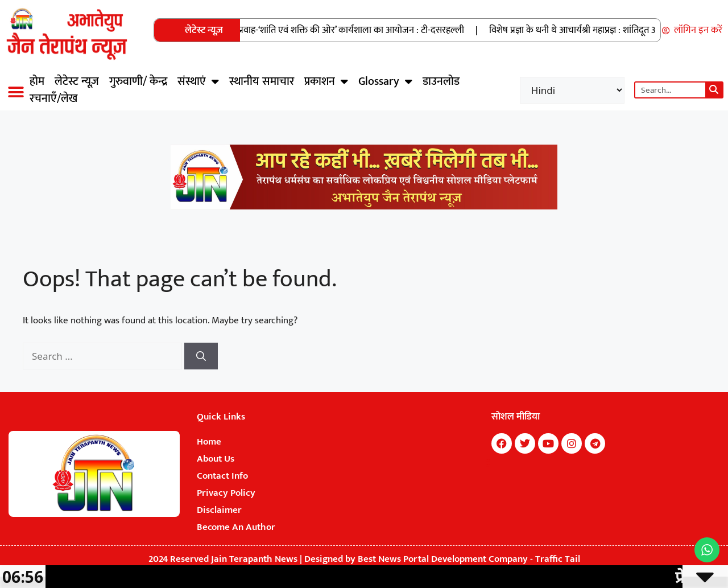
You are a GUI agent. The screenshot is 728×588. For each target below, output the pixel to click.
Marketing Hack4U (488, 460)
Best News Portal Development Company (443, 559)
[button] (16, 92)
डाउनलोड (441, 81)
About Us (216, 459)
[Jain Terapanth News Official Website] (364, 207)
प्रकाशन (326, 81)
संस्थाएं (198, 81)
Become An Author (236, 527)
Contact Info (222, 476)
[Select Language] (572, 90)
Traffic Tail (558, 559)
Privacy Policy (226, 493)
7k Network (488, 462)
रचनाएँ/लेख (53, 98)
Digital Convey (488, 465)
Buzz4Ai (487, 463)
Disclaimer (219, 510)
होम (37, 81)
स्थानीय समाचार (262, 81)
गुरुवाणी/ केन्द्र (138, 81)
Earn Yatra (487, 467)
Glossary (385, 81)
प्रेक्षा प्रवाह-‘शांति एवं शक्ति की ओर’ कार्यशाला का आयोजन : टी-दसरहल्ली (347, 30)
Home (209, 442)
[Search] (714, 90)
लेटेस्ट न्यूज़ (77, 81)
